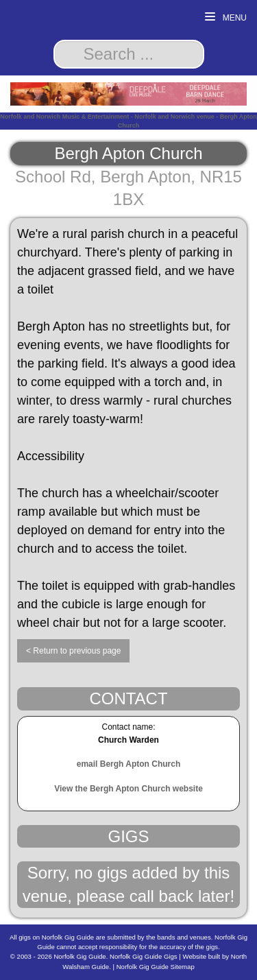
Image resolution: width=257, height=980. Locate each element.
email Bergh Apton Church (129, 764)
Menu (226, 17)
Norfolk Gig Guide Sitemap (156, 967)
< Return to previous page (73, 651)
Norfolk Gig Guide (79, 956)
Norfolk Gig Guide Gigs (144, 956)
